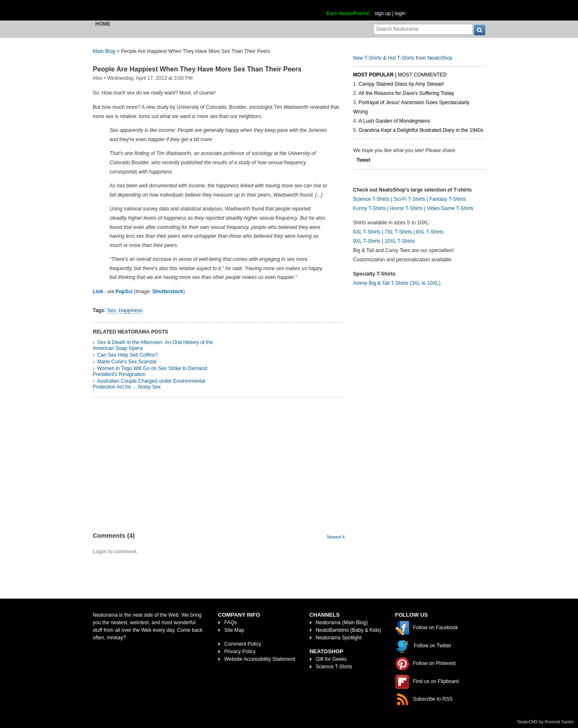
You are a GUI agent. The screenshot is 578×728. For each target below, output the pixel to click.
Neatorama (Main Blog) (342, 623)
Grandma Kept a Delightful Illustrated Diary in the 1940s (421, 130)
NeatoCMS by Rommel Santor (546, 722)
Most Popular (373, 75)
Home (103, 24)
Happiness (131, 310)
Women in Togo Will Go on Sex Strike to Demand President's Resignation (150, 371)
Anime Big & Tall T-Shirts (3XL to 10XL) (397, 283)
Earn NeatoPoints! (348, 13)
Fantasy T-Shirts (448, 199)
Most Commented (422, 75)
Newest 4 (336, 537)
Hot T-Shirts (401, 58)
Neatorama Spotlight (339, 638)
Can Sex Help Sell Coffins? (128, 355)
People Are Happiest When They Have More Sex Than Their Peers (197, 69)
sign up (383, 13)
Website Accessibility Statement (260, 659)
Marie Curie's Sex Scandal (127, 362)
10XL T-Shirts (400, 241)
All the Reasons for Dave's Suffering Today (406, 93)
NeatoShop (440, 58)
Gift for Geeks (331, 659)
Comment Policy (242, 644)
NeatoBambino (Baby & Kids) (348, 630)
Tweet (363, 160)
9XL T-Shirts (367, 241)
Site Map (234, 630)
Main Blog (104, 51)
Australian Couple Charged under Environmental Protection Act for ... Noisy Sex (149, 384)
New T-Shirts (367, 58)
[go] (480, 30)
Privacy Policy (240, 652)
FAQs (230, 623)
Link (98, 292)
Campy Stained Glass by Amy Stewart (401, 84)
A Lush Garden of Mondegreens (394, 121)
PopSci (124, 292)
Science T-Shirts (371, 199)
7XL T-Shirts (398, 232)
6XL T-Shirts (367, 232)
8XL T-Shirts (430, 232)
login (400, 13)
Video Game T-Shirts (450, 208)
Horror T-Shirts (406, 208)
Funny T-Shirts (369, 208)
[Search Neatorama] (423, 29)
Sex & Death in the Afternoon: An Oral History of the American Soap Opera (153, 345)
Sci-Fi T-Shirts (409, 199)
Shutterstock (168, 292)
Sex (111, 310)
